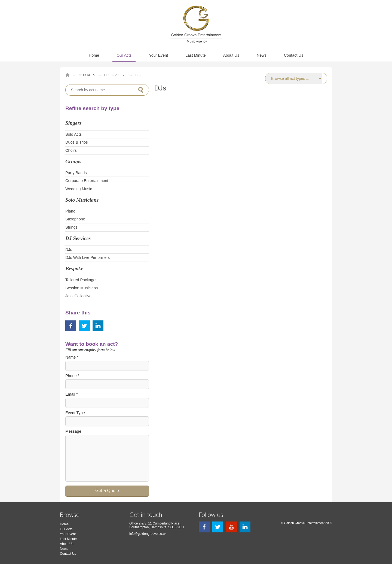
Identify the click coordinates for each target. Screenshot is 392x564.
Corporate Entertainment (87, 181)
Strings (71, 227)
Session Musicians (82, 288)
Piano (70, 211)
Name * (72, 357)
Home (94, 55)
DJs (69, 250)
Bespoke (74, 269)
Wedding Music (79, 189)
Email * (72, 394)
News (262, 55)
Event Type (75, 413)
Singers (73, 123)
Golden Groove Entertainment (68, 75)
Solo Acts (73, 134)
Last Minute (195, 55)
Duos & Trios (76, 142)
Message (73, 431)
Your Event (158, 55)
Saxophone (75, 219)
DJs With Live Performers (88, 257)
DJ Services (114, 75)
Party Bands (76, 173)
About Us (231, 55)
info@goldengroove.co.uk (148, 534)
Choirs (71, 150)
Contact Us (294, 55)
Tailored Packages (81, 280)
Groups (73, 161)
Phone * (72, 376)
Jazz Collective (78, 296)
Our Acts (124, 55)
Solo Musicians (82, 200)
